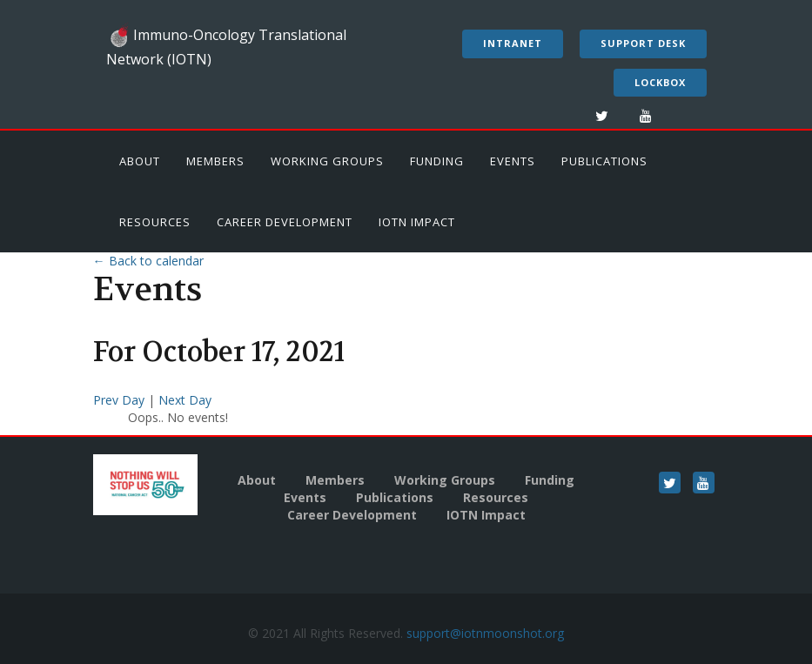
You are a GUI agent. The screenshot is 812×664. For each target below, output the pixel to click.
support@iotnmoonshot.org (485, 633)
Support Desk (643, 43)
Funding (437, 161)
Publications (604, 161)
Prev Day (121, 400)
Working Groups (327, 161)
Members (215, 161)
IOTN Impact (417, 222)
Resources (155, 222)
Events (513, 161)
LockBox (660, 82)
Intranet (513, 43)
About (140, 161)
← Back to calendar (148, 261)
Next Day (185, 400)
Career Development (285, 222)
